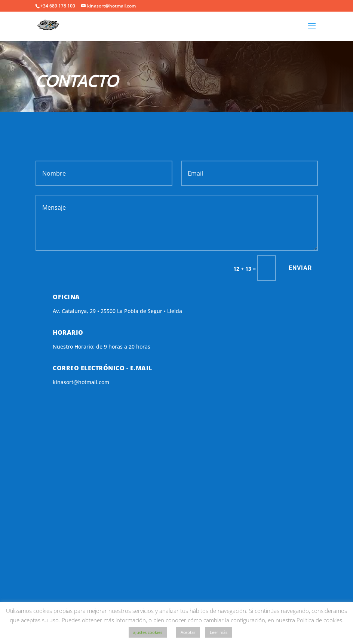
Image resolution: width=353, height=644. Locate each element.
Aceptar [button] (188, 632)
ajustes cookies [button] (148, 632)
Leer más (219, 632)
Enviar (300, 268)
